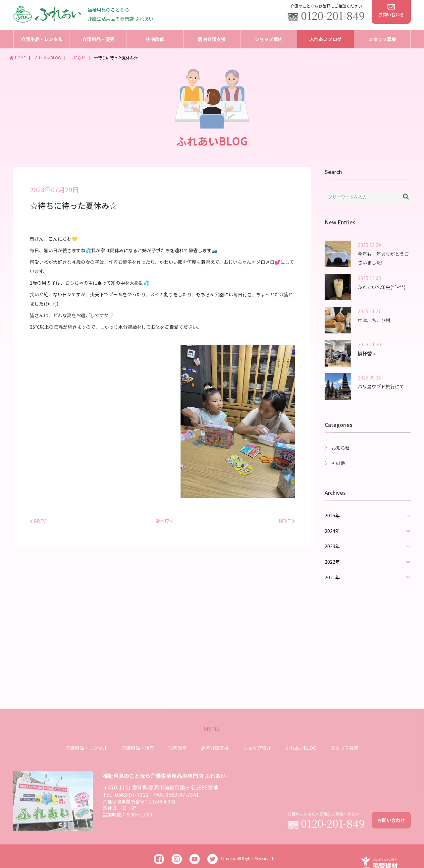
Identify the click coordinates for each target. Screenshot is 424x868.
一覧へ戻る (162, 529)
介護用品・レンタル (42, 39)
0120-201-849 (333, 15)
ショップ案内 (269, 39)
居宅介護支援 (212, 39)
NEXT (287, 529)
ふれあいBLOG (48, 58)
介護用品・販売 (98, 39)
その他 (338, 471)
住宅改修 (155, 39)
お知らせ (78, 58)
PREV (38, 529)
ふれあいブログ (325, 39)
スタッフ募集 (382, 39)
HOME (18, 58)
